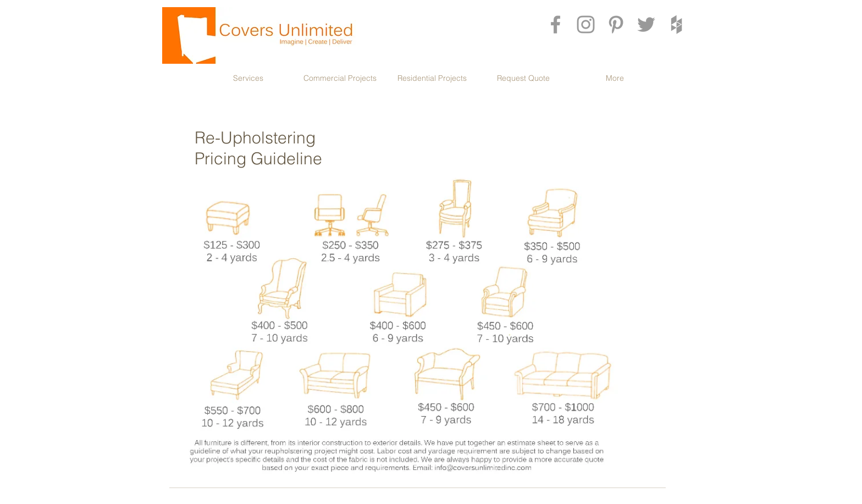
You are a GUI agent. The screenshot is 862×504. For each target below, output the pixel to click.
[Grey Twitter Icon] (646, 24)
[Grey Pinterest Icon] (616, 24)
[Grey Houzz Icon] (676, 24)
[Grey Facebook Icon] (556, 24)
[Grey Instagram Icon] (586, 24)
